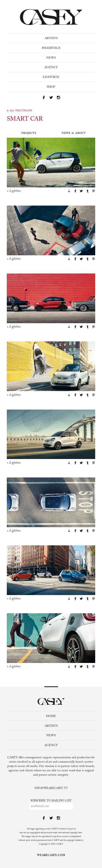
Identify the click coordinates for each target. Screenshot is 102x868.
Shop (51, 87)
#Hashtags (51, 48)
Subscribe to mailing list (51, 801)
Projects (29, 133)
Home (51, 716)
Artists (51, 38)
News (51, 58)
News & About (74, 133)
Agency (51, 67)
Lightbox (51, 77)
